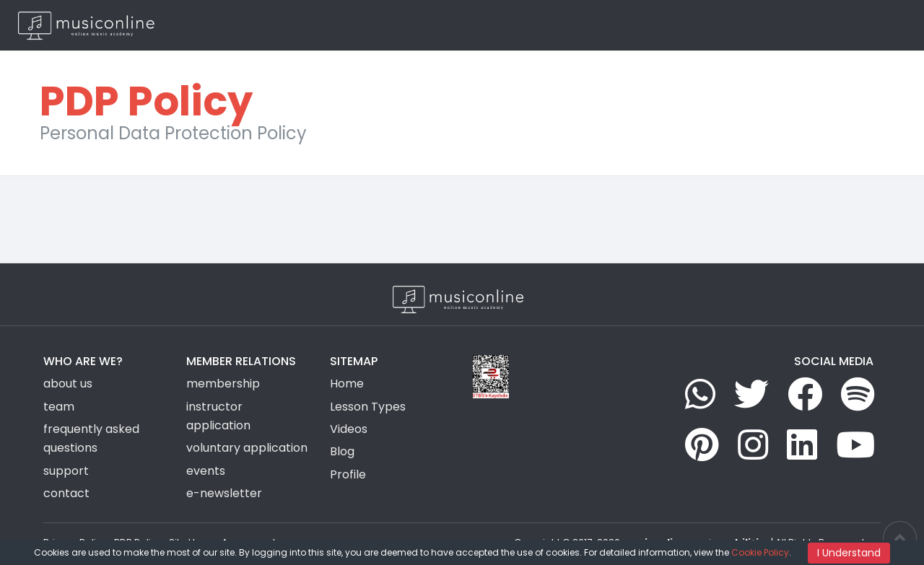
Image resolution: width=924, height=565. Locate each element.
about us (68, 384)
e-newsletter (224, 493)
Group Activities (575, 25)
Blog (724, 25)
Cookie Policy (760, 552)
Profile (348, 474)
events (206, 471)
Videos (645, 25)
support (66, 471)
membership (223, 384)
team (59, 407)
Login (816, 25)
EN (881, 25)
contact (66, 493)
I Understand (849, 553)
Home (428, 25)
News (687, 25)
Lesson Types (489, 25)
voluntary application (247, 448)
